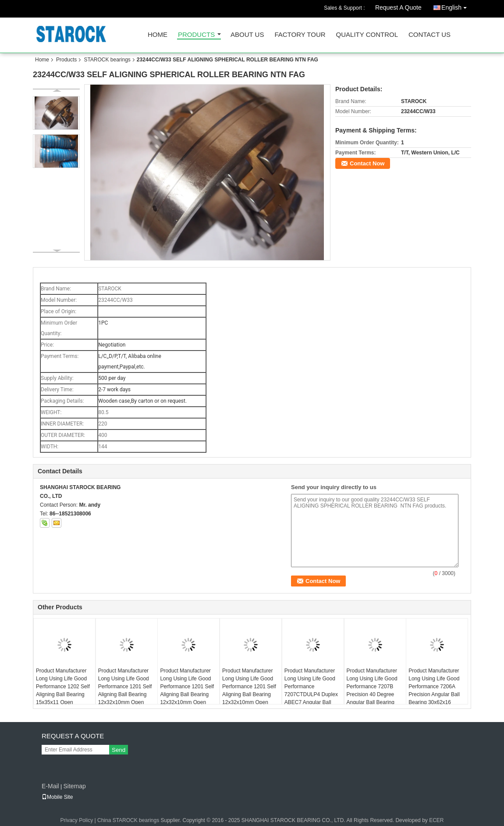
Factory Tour (300, 35)
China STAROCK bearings (128, 820)
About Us (247, 35)
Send (119, 750)
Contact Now (367, 163)
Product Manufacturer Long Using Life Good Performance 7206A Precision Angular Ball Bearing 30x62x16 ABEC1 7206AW (434, 690)
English (456, 6)
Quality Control (367, 35)
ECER (436, 820)
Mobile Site (57, 797)
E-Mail (50, 786)
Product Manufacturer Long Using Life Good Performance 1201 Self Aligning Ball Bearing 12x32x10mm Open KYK (187, 690)
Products (196, 35)
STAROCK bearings (107, 60)
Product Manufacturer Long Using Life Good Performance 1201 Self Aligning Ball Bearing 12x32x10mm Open (249, 687)
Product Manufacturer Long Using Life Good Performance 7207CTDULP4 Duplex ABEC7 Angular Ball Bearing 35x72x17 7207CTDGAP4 (311, 694)
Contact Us (429, 35)
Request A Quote (398, 7)
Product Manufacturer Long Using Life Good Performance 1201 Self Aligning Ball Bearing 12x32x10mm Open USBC (125, 690)
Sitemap (74, 786)
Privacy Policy (77, 820)
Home (158, 35)
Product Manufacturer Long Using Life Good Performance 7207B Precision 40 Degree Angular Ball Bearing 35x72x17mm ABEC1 (372, 690)
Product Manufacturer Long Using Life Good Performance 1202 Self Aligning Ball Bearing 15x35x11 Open (63, 687)
